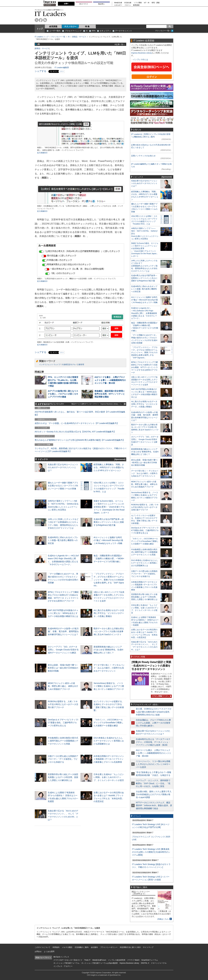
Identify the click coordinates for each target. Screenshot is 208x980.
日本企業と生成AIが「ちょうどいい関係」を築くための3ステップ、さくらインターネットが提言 (109, 777)
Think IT (87, 960)
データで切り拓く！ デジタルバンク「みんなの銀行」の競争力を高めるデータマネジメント (109, 668)
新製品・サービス (79, 37)
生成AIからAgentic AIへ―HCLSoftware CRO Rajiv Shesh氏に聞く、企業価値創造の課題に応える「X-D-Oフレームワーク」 (144, 313)
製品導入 (101, 4)
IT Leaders (50, 14)
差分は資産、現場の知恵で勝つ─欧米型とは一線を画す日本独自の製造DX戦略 (63, 668)
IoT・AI (147, 3)
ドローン (128, 5)
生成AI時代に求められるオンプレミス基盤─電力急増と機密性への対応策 (63, 540)
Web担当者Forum (99, 960)
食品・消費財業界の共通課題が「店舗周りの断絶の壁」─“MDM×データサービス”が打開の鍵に (109, 558)
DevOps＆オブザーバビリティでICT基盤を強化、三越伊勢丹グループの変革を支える (63, 723)
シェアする (40, 71)
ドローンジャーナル (159, 963)
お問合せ (38, 952)
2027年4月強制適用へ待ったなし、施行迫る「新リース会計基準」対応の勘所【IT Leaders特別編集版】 (80, 413)
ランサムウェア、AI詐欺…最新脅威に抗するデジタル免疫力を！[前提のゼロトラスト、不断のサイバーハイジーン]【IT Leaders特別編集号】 (80, 450)
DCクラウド (84, 4)
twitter (37, 20)
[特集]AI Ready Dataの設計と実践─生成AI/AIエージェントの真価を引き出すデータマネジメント (151, 666)
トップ (40, 29)
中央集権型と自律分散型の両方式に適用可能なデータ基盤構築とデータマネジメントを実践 (63, 741)
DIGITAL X (145, 963)
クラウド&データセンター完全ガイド (68, 960)
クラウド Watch (133, 960)
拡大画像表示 (42, 153)
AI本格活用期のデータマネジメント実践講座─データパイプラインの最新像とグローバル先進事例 (109, 759)
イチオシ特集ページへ (161, 696)
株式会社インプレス (61, 957)
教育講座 (136, 5)
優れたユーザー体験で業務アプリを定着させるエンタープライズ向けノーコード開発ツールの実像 (63, 486)
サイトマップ (148, 947)
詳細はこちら (163, 919)
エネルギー (118, 5)
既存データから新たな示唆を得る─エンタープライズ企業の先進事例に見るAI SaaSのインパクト (109, 631)
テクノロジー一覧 (58, 37)
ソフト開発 (138, 3)
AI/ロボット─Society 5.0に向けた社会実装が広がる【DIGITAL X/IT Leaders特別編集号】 (75, 432)
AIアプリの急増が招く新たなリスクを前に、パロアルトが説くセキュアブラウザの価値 (63, 394)
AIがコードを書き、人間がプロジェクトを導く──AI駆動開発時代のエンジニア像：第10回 (110, 380)
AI (87, 31)
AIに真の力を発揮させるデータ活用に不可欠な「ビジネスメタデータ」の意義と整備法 (109, 613)
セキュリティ (105, 31)
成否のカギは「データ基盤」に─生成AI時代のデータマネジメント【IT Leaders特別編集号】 (77, 423)
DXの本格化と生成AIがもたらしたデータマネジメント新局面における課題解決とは (109, 741)
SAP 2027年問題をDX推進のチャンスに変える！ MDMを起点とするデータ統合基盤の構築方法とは (63, 613)
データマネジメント (124, 31)
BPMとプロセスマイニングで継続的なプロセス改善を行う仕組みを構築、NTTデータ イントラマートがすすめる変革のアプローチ (144, 367)
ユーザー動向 (55, 31)
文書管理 (81, 365)
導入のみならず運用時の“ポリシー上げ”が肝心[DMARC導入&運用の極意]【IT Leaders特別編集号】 (80, 440)
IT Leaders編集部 (62, 67)
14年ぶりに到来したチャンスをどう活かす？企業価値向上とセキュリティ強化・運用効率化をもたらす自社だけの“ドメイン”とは (144, 266)
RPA (94, 31)
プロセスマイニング (73, 31)
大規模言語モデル (69, 365)
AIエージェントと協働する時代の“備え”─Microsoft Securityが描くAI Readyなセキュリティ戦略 (108, 540)
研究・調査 (156, 3)
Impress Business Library (142, 53)
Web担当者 (118, 3)
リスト (62, 71)
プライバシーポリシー (109, 947)
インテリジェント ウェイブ (50, 365)
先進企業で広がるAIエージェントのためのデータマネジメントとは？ (63, 467)
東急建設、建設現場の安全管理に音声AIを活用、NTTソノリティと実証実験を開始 (110, 394)
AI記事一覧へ (120, 44)
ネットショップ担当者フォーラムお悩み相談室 (100, 963)
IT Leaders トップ (42, 37)
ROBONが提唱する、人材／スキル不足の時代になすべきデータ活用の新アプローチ (63, 704)
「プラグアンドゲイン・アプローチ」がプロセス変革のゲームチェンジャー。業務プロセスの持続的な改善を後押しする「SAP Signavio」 (109, 580)
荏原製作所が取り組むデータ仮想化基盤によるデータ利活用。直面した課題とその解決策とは (63, 777)
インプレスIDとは (141, 60)
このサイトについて (42, 947)
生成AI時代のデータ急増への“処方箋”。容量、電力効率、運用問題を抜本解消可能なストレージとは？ (63, 631)
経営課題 (53, 26)
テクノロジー (70, 26)
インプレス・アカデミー (63, 966)
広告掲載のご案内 (82, 947)
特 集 (87, 26)
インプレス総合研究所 (117, 960)
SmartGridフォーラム (150, 960)
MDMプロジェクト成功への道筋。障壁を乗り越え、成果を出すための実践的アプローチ (63, 686)
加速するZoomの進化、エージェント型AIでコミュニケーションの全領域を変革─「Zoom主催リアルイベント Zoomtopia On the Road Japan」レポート (109, 507)
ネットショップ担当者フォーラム (66, 963)
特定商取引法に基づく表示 (130, 947)
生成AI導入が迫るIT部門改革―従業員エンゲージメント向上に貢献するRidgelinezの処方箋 (109, 522)
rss (45, 20)
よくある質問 (49, 952)
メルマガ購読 (67, 947)
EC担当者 (128, 3)
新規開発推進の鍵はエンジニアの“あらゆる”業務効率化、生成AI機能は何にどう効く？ (108, 650)
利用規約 (56, 947)
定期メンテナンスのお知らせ (143, 156)
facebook (41, 20)
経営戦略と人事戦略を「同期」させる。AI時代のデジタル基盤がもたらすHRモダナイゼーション (109, 467)
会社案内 (94, 947)
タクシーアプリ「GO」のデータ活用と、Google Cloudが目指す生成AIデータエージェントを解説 (63, 650)
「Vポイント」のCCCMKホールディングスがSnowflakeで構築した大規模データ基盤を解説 (108, 723)
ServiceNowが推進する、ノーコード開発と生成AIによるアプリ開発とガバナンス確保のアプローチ (109, 686)
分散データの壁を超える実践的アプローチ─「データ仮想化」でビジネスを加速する (63, 759)
